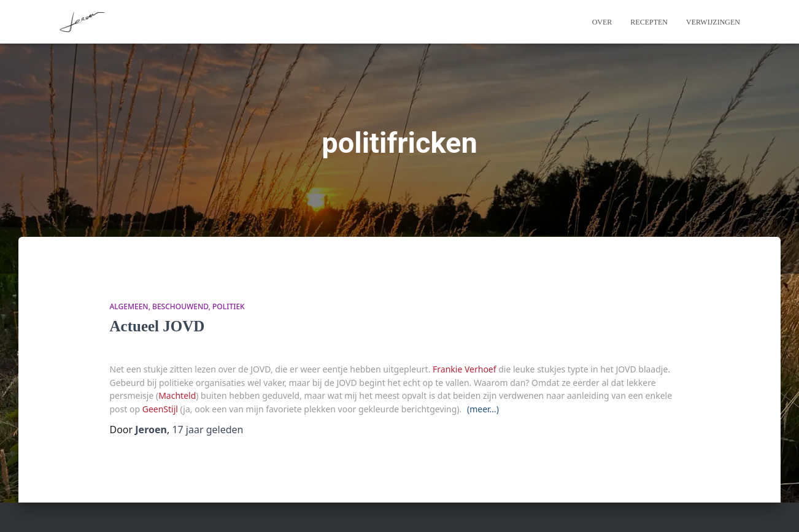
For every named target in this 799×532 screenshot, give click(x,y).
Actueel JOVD (157, 326)
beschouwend (180, 306)
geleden (207, 430)
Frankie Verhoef (465, 369)
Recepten (649, 22)
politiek (229, 306)
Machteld (177, 395)
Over (602, 22)
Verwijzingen (713, 22)
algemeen (129, 306)
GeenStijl (160, 409)
